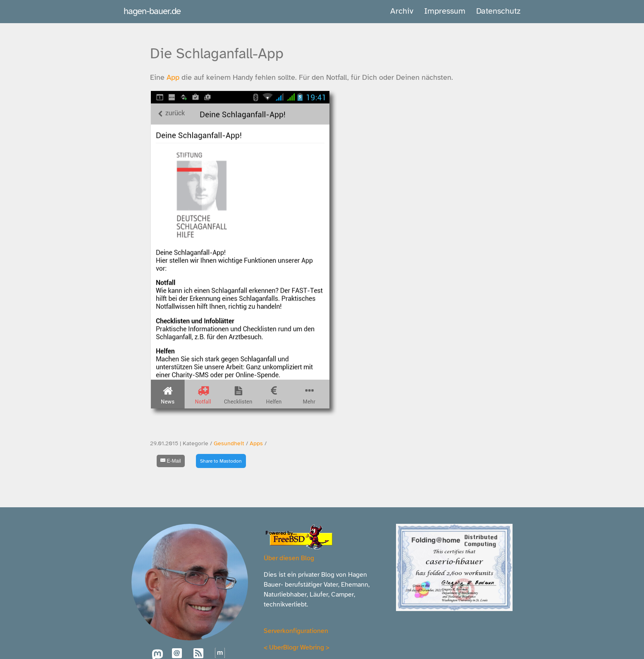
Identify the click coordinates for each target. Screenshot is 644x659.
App (173, 77)
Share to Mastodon (221, 461)
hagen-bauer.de (152, 11)
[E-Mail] (171, 461)
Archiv (402, 11)
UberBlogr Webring (297, 647)
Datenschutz (498, 11)
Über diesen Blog (289, 558)
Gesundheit (229, 443)
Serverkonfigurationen (296, 631)
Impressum (445, 11)
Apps (256, 443)
